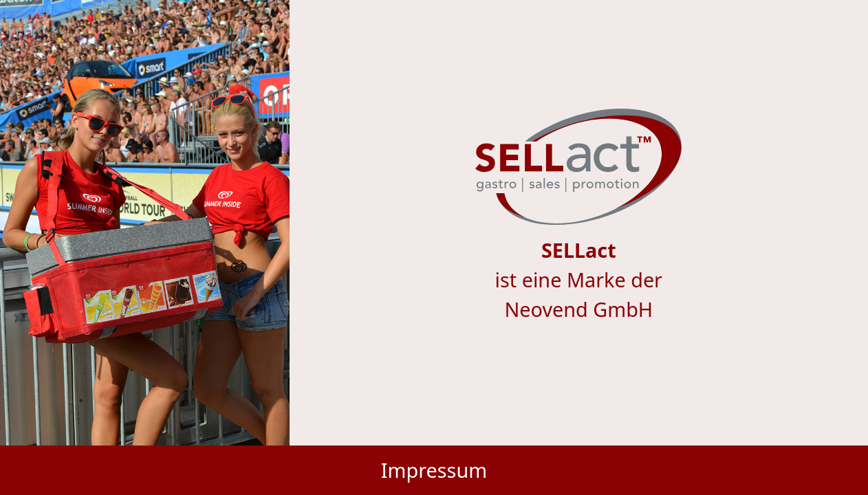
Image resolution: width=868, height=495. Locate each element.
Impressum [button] (434, 470)
